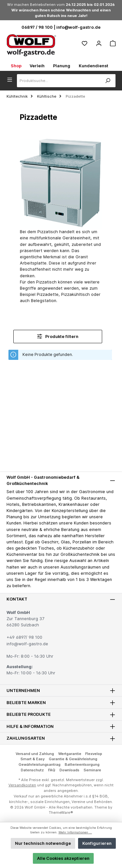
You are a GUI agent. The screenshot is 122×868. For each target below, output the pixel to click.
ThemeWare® (61, 812)
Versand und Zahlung (35, 754)
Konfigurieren (97, 843)
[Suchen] (108, 81)
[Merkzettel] (85, 44)
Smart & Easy (33, 759)
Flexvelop (94, 754)
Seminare (92, 770)
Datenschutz (32, 770)
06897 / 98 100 (37, 27)
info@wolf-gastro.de (78, 27)
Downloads (69, 770)
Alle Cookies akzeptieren (63, 858)
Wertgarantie (70, 754)
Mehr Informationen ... (75, 832)
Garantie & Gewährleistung (73, 759)
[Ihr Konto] (99, 44)
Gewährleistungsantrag (40, 764)
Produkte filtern (58, 336)
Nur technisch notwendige (43, 843)
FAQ (52, 770)
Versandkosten (22, 785)
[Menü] (12, 79)
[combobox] (59, 81)
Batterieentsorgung (82, 764)
